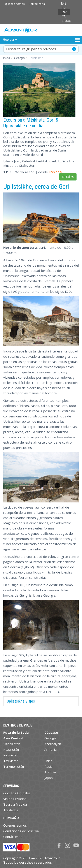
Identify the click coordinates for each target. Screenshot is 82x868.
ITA (64, 17)
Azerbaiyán (53, 744)
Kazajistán (11, 749)
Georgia (19, 58)
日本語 (66, 21)
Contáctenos (37, 4)
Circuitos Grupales (17, 793)
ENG (64, 3)
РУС (65, 8)
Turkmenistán (14, 766)
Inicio (7, 58)
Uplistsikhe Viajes (21, 701)
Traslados (11, 810)
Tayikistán (11, 761)
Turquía (50, 772)
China (48, 761)
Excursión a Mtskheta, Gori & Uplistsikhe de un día (31, 123)
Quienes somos (15, 4)
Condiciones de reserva (21, 831)
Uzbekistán (12, 744)
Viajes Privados (15, 799)
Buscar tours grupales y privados (31, 49)
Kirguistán (11, 755)
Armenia (51, 749)
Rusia (48, 766)
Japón (49, 778)
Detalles (68, 177)
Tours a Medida (15, 804)
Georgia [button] (10, 40)
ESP (64, 12)
